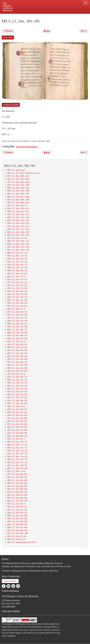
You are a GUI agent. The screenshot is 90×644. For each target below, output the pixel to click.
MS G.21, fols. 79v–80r (17, 468)
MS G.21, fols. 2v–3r (16, 309)
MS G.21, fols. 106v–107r (18, 194)
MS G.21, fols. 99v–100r (18, 533)
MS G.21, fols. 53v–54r (17, 386)
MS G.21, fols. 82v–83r (17, 480)
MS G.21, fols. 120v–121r (18, 241)
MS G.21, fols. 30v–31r (17, 312)
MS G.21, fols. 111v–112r (18, 212)
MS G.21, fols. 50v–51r (17, 377)
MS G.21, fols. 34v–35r (17, 324)
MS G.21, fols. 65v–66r (17, 424)
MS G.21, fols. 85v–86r (17, 489)
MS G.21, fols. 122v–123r (18, 247)
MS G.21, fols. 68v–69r (17, 433)
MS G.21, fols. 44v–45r (17, 356)
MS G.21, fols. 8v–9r (16, 504)
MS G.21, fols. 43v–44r (17, 353)
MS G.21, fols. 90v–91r (17, 507)
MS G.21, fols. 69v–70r (17, 436)
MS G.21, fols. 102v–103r (18, 182)
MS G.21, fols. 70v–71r (17, 442)
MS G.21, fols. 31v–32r (17, 315)
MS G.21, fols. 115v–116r (18, 223)
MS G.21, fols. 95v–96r (17, 521)
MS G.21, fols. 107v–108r (18, 197)
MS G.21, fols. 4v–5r (16, 374)
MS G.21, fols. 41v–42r (17, 347)
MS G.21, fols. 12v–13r (17, 253)
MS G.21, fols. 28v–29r (17, 303)
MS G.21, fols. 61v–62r (17, 412)
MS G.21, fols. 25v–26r (17, 294)
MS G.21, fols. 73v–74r (17, 451)
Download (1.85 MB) (11, 105)
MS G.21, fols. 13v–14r (17, 256)
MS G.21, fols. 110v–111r (18, 208)
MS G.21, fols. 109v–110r (18, 203)
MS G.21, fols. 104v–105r (18, 188)
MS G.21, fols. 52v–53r (17, 383)
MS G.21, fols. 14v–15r (17, 259)
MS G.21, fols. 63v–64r (17, 418)
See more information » (27, 146)
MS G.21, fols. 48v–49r (17, 368)
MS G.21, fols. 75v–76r (17, 457)
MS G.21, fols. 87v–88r (17, 495)
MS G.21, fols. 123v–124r (18, 250)
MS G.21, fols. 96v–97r (17, 524)
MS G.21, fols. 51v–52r (17, 380)
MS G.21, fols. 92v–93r (17, 513)
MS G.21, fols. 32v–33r (17, 318)
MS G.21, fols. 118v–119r (18, 232)
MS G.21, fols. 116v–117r (18, 226)
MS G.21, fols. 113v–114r (18, 217)
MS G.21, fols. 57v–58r (17, 397)
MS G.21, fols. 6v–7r (16, 439)
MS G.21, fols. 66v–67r (17, 427)
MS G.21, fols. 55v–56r (17, 392)
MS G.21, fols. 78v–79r (17, 465)
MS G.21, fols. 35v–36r (17, 327)
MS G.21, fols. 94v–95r (17, 519)
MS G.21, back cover (16, 170)
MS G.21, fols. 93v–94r (17, 516)
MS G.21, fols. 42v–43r (17, 350)
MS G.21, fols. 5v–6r (16, 406)
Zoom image (8, 38)
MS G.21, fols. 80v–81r (17, 474)
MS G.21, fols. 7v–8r (16, 471)
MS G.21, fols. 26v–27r (17, 297)
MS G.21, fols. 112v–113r (18, 214)
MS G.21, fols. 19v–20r (17, 274)
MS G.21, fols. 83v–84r (17, 483)
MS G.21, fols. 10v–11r (17, 206)
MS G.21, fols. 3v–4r (16, 341)
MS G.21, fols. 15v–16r (17, 262)
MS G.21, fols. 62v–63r (17, 415)
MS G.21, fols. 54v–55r (17, 389)
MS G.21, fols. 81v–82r (17, 477)
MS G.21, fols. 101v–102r (18, 179)
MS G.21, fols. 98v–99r (17, 530)
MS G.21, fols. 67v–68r (17, 430)
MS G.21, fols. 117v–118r (18, 229)
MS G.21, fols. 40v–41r (17, 344)
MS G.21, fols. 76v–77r (17, 459)
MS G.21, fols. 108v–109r (18, 200)
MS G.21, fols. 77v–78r (17, 463)
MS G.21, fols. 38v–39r (17, 335)
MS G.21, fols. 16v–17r (17, 265)
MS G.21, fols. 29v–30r (17, 306)
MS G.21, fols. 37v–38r (17, 332)
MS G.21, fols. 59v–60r (17, 403)
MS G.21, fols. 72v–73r (17, 448)
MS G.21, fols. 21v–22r (17, 282)
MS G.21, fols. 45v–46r (17, 359)
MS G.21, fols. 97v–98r (17, 527)
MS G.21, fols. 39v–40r (17, 338)
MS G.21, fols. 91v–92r (17, 510)
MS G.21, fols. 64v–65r (17, 421)
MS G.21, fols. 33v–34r (17, 321)
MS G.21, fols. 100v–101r (18, 176)
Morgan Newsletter (10, 581)
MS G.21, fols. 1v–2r (16, 276)
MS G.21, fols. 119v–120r (18, 235)
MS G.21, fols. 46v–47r (17, 362)
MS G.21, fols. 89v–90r (17, 501)
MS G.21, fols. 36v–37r (17, 330)
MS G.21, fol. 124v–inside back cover (23, 173)
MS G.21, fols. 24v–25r (17, 291)
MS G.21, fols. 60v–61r (17, 409)
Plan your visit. (17, 16)
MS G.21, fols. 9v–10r (17, 536)
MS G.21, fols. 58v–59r (17, 400)
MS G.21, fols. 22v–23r (17, 285)
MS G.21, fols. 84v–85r (17, 486)
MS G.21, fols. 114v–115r (18, 220)
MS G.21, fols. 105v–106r (18, 191)
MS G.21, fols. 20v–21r (17, 279)
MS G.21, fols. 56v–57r (17, 395)
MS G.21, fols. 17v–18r (17, 268)
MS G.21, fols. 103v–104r (18, 185)
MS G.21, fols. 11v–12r (17, 238)
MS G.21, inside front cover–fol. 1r (22, 542)
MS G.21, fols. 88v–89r (17, 498)
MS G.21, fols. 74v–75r (17, 454)
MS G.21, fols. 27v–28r (17, 300)
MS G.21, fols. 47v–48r (17, 365)
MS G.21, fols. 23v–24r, (18, 288)
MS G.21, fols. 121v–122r (18, 244)
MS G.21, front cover (16, 539)
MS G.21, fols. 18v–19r (17, 270)
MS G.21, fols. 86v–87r (17, 492)
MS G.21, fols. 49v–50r (17, 371)
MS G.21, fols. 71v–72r (17, 445)
